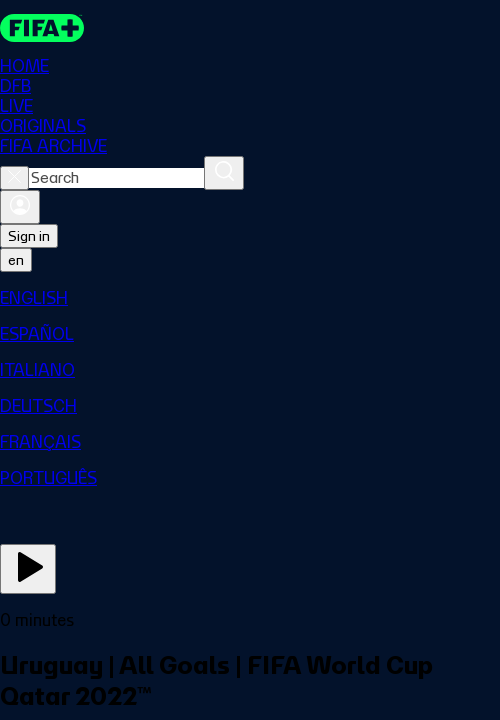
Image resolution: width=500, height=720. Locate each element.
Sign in (29, 236)
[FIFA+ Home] (42, 28)
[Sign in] (20, 207)
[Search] (224, 173)
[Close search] (14, 178)
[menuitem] (250, 298)
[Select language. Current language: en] (16, 260)
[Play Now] (28, 569)
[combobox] (116, 178)
